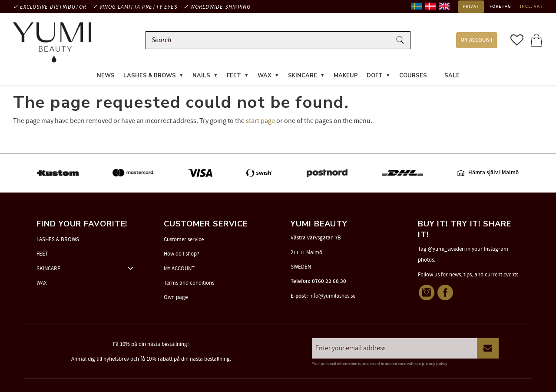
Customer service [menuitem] (184, 239)
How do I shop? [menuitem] (182, 254)
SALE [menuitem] (452, 76)
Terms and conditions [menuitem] (189, 283)
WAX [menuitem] (265, 76)
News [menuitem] (106, 76)
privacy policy (435, 364)
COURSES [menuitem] (413, 76)
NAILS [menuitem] (201, 76)
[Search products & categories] (270, 40)
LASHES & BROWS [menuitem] (150, 76)
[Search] (400, 40)
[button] (517, 40)
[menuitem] (436, 70)
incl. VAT (531, 7)
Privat (471, 7)
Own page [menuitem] (176, 297)
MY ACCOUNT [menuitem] (477, 40)
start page (260, 121)
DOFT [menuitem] (375, 76)
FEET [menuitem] (234, 76)
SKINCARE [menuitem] (303, 76)
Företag (500, 7)
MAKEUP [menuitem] (346, 76)
